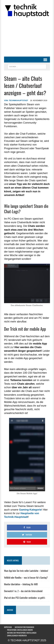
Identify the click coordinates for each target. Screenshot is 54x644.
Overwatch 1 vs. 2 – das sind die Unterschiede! (23, 591)
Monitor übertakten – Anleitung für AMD (21, 584)
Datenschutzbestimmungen (24, 627)
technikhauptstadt (18, 101)
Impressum (8, 627)
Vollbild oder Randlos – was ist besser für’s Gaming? (26, 578)
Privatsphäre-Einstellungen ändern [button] (20, 630)
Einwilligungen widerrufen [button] (17, 636)
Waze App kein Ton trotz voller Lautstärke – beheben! (26, 571)
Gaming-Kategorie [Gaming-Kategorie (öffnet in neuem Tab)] (30, 510)
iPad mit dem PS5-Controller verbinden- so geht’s (25, 598)
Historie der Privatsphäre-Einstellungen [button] (22, 633)
